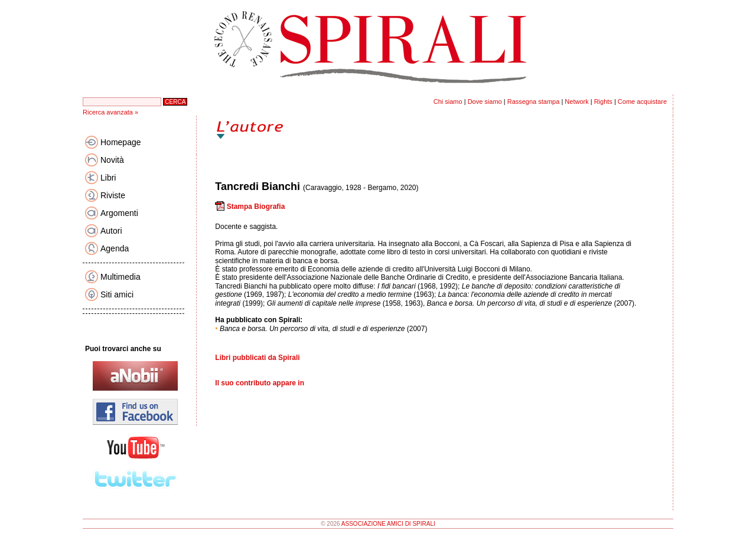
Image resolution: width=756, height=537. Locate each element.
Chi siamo (448, 101)
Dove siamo (485, 101)
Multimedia (120, 277)
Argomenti (119, 213)
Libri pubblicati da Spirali (257, 358)
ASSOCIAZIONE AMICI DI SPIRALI (388, 524)
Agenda (115, 248)
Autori (111, 231)
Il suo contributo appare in (260, 383)
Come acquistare (642, 101)
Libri (108, 178)
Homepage (121, 142)
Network (576, 101)
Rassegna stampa (534, 101)
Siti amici (117, 294)
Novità (112, 160)
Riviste (113, 195)
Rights (603, 101)
